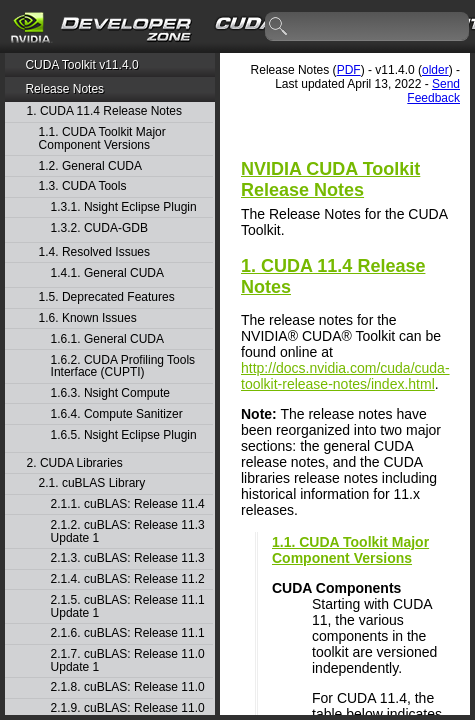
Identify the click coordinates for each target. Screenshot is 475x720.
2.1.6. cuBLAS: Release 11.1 (128, 633)
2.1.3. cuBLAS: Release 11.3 (128, 558)
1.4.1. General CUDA (107, 273)
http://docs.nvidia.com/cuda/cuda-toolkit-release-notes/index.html (345, 376)
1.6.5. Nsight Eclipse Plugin (124, 435)
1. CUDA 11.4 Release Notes (104, 111)
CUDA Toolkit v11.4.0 (81, 65)
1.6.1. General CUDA (107, 339)
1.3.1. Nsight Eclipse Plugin (124, 207)
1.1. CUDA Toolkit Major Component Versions (102, 138)
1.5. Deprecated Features (107, 297)
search (279, 27)
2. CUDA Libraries (75, 463)
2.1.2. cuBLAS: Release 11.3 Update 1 (128, 531)
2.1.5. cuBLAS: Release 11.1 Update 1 (128, 606)
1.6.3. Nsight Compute (110, 393)
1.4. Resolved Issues (94, 252)
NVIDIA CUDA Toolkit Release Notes (330, 179)
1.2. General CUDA (90, 166)
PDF (349, 70)
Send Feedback (433, 91)
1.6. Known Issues (88, 318)
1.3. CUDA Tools (83, 186)
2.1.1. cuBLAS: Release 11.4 (128, 504)
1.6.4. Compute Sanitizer (117, 414)
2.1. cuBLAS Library (92, 483)
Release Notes (64, 89)
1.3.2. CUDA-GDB (99, 228)
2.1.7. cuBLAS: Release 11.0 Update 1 (128, 660)
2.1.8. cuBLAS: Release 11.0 (128, 687)
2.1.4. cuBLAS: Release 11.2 (128, 579)
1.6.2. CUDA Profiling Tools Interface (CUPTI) (123, 366)
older (435, 70)
